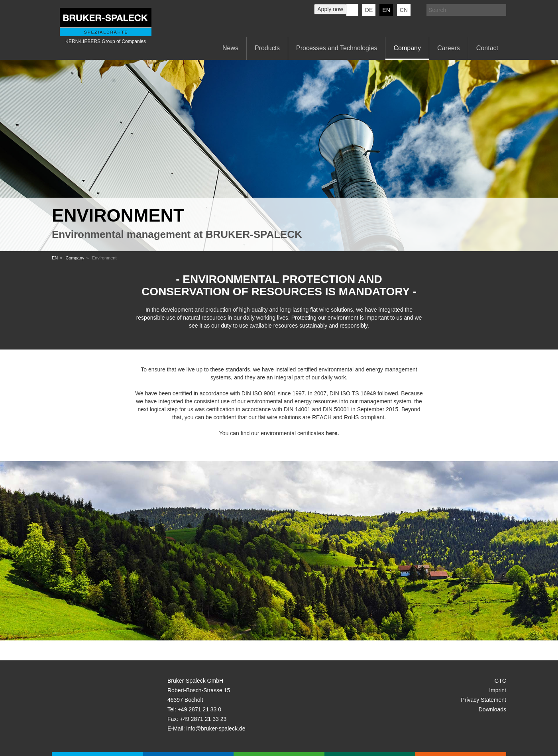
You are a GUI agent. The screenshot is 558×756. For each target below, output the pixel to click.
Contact (487, 48)
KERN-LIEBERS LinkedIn (352, 10)
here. (332, 433)
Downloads (492, 709)
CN (404, 10)
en (386, 10)
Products (267, 48)
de (369, 10)
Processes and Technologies (337, 48)
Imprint (498, 690)
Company (407, 48)
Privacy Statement (483, 700)
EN (55, 258)
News (230, 48)
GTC (500, 681)
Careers (449, 48)
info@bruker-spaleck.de (216, 729)
